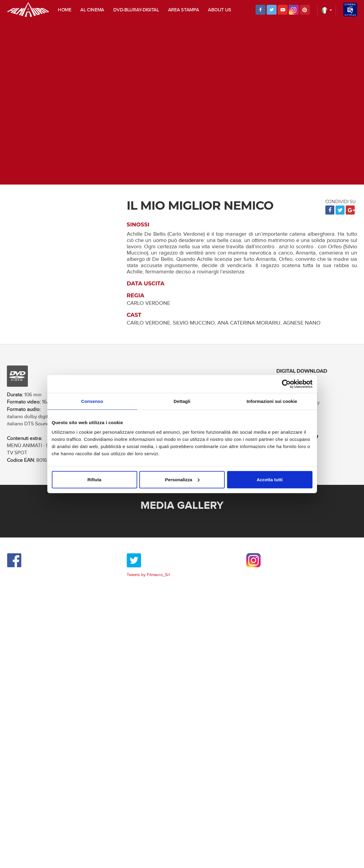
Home (65, 10)
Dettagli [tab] (182, 401)
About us (220, 10)
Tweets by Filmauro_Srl (148, 575)
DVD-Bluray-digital (136, 10)
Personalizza (182, 479)
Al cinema (92, 10)
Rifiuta (95, 479)
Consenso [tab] (92, 401)
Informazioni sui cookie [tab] (272, 401)
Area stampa (184, 10)
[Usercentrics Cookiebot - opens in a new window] (286, 384)
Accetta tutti (270, 479)
